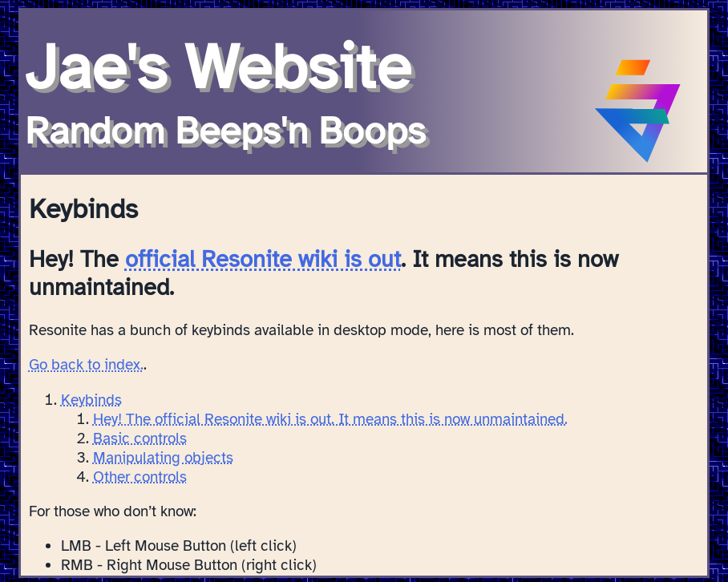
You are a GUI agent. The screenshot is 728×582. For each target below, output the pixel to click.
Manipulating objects (163, 458)
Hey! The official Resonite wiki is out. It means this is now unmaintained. (330, 419)
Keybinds (91, 400)
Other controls (140, 477)
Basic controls (140, 439)
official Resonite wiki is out (263, 259)
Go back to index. (86, 365)
